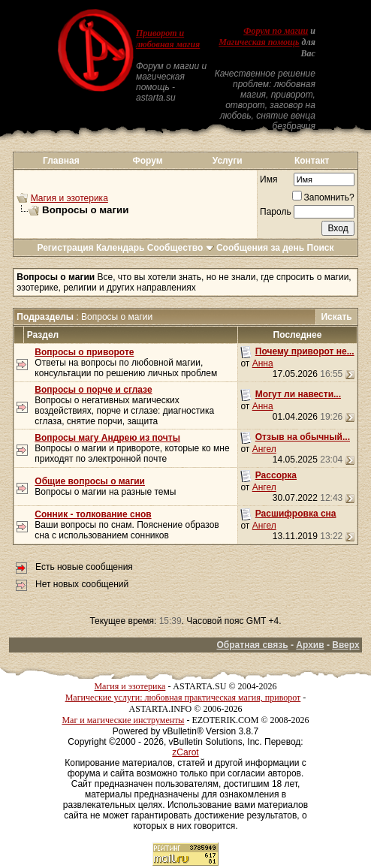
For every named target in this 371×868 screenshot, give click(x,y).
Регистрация (65, 248)
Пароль (276, 212)
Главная (61, 161)
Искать (336, 317)
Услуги (228, 161)
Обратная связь (253, 645)
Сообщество (181, 248)
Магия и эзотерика (69, 198)
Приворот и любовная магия (168, 39)
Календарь (121, 248)
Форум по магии (276, 31)
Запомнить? (323, 197)
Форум (147, 161)
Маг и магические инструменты (123, 720)
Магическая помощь (259, 42)
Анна (263, 363)
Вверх (345, 645)
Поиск (321, 248)
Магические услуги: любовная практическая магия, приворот (183, 698)
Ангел (264, 449)
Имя (268, 179)
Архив (310, 645)
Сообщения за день (260, 248)
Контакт (312, 161)
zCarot (185, 752)
